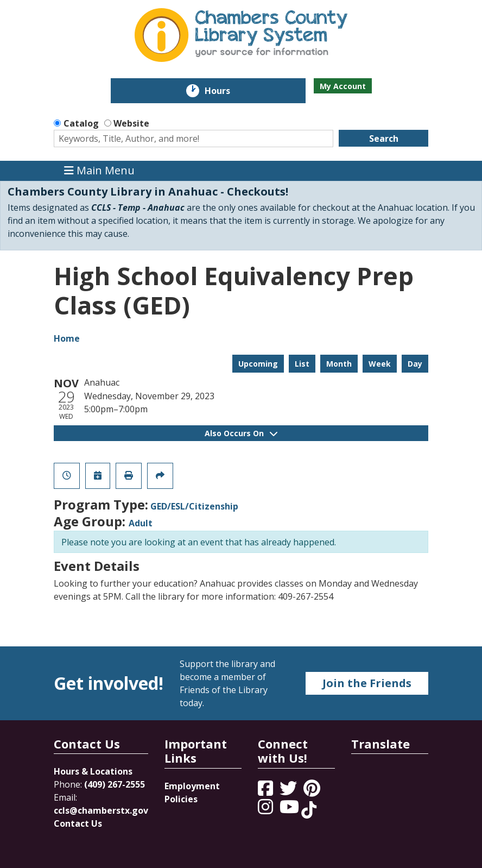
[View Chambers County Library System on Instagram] (267, 810)
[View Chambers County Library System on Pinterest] (313, 791)
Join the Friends (367, 683)
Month (339, 364)
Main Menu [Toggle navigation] (99, 171)
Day (415, 364)
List (302, 364)
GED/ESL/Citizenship (194, 506)
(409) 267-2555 (115, 784)
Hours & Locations (93, 771)
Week (380, 364)
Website (131, 123)
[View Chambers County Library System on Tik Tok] (309, 810)
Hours (225, 91)
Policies (181, 799)
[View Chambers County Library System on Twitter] (289, 791)
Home (67, 338)
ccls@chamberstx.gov (101, 810)
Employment (192, 786)
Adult (141, 523)
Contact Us (78, 823)
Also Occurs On (241, 433)
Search (384, 139)
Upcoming (258, 364)
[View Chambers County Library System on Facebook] (267, 791)
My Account (343, 86)
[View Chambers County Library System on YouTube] (290, 810)
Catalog (81, 123)
